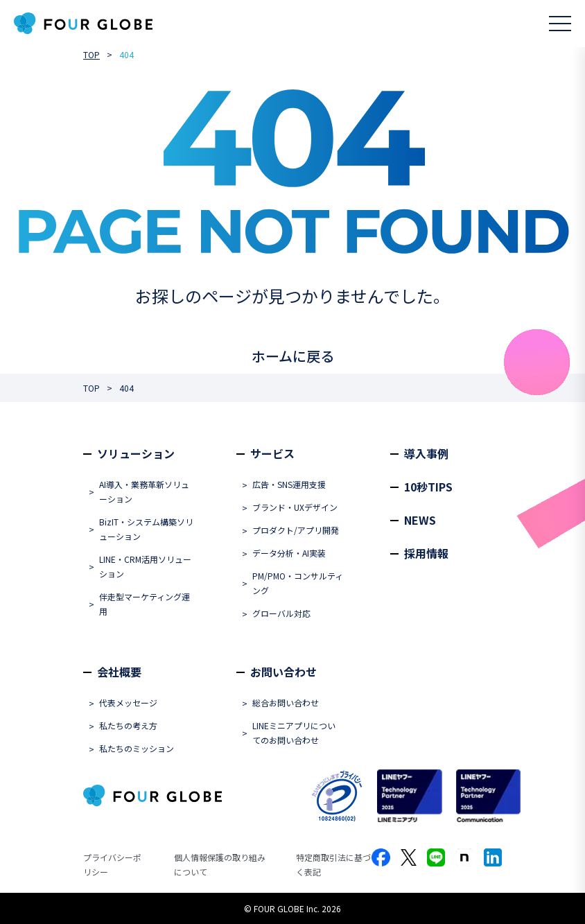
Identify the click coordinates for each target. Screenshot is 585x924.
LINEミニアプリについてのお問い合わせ (294, 733)
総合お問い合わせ (286, 703)
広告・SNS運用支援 (289, 484)
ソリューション (136, 453)
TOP (91, 54)
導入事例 (426, 453)
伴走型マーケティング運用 (145, 604)
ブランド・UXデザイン (295, 507)
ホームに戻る (293, 356)
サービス (272, 453)
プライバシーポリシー (112, 864)
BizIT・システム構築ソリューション (146, 529)
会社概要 (119, 672)
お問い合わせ (283, 672)
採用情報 (426, 553)
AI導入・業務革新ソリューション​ (144, 491)
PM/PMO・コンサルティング (298, 583)
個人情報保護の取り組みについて (220, 864)
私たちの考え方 (128, 725)
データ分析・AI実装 (289, 553)
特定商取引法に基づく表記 (333, 864)
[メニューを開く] (560, 24)
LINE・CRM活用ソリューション (145, 566)
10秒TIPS (428, 487)
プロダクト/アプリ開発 (296, 530)
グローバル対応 (281, 613)
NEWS (420, 520)
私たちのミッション (137, 748)
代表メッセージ (128, 703)
